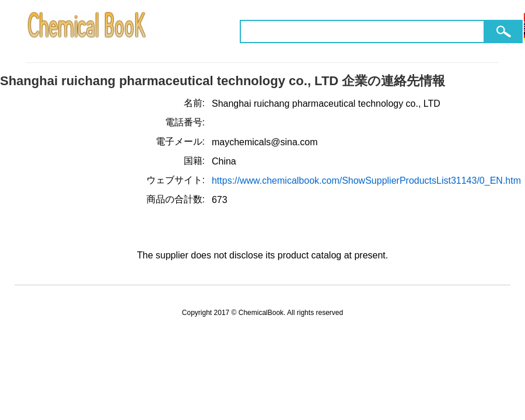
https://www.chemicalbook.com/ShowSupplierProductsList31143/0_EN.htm (366, 181)
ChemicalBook (88, 31)
